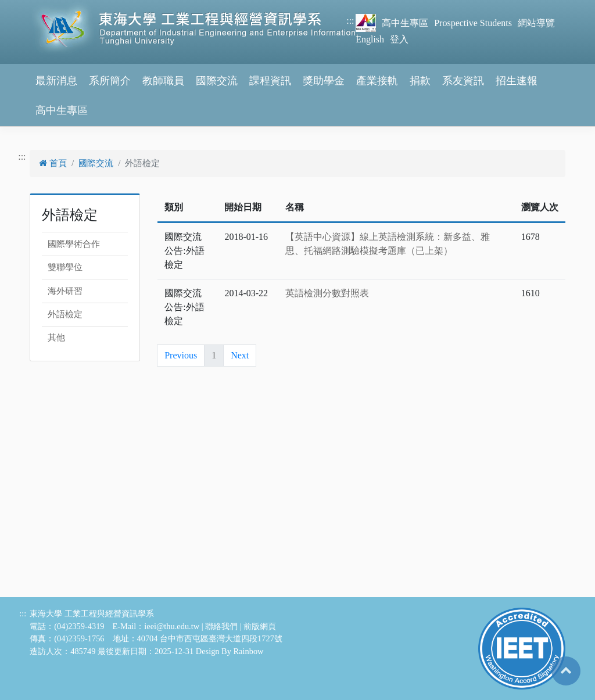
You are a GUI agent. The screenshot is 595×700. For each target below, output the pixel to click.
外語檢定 (65, 314)
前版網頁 (260, 626)
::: (350, 21)
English (370, 39)
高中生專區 (405, 23)
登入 (399, 39)
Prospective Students (473, 23)
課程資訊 (270, 81)
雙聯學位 (65, 267)
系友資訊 (463, 81)
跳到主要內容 (28, 7)
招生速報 (517, 81)
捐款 (420, 81)
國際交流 (217, 81)
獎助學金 (324, 81)
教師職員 (163, 81)
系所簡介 (110, 81)
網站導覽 (536, 23)
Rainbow (249, 651)
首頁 (53, 163)
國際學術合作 (74, 244)
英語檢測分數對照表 (327, 293)
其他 (56, 338)
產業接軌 (377, 81)
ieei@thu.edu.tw (172, 626)
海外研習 (65, 291)
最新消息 (56, 81)
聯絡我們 (221, 626)
